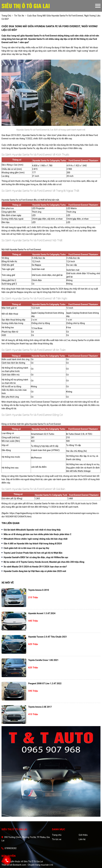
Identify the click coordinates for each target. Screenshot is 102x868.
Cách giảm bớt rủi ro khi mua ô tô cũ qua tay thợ (26, 548)
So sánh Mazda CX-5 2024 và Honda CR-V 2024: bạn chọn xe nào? (35, 567)
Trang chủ (57, 835)
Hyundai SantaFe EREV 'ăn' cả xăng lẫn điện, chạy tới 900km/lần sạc (36, 557)
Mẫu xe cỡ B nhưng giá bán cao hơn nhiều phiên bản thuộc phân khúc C (38, 534)
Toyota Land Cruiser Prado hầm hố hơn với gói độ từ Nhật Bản (33, 553)
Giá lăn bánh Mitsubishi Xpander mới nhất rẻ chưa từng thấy (32, 530)
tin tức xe (19, 16)
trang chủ (6, 16)
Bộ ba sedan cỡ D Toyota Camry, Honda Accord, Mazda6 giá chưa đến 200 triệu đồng (44, 562)
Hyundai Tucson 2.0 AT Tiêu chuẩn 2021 (48, 637)
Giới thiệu (83, 835)
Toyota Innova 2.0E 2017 (40, 707)
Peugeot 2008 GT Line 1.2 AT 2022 (45, 683)
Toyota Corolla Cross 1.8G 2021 (43, 660)
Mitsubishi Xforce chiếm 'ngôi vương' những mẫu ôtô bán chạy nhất (36, 539)
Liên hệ (82, 839)
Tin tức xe (57, 839)
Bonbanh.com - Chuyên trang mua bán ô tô (33, 865)
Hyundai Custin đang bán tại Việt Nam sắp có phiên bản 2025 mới (35, 571)
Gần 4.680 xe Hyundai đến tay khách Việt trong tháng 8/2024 (33, 544)
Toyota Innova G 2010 (39, 590)
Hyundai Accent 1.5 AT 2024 (42, 613)
